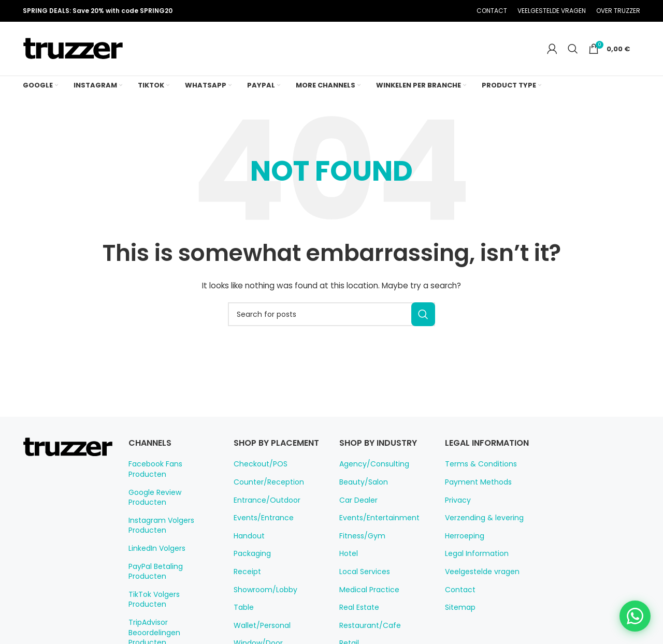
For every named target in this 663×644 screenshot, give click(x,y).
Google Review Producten (171, 482)
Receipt (246, 583)
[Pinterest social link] (422, 11)
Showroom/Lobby (262, 601)
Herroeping (463, 536)
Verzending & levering (480, 518)
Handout (247, 547)
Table (242, 619)
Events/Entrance (260, 530)
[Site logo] (73, 48)
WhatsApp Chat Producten (171, 610)
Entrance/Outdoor (262, 511)
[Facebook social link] (395, 11)
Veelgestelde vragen (478, 572)
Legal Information (473, 553)
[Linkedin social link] (435, 11)
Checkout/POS (258, 476)
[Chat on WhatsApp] (635, 616)
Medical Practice (366, 590)
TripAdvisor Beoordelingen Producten (171, 587)
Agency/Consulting (370, 464)
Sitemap (458, 607)
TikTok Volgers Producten (169, 564)
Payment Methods (474, 482)
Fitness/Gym (360, 536)
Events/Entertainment (374, 518)
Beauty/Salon (361, 482)
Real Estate (358, 607)
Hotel (348, 553)
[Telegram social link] (448, 11)
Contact (457, 590)
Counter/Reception (264, 493)
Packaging (250, 565)
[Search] (578, 49)
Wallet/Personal (259, 637)
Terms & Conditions (476, 464)
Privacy (457, 500)
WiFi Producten (153, 627)
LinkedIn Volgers (155, 528)
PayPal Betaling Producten (172, 546)
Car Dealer (357, 500)
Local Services (363, 572)
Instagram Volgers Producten (158, 505)
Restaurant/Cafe (366, 625)
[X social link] (408, 11)
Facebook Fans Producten (171, 464)
